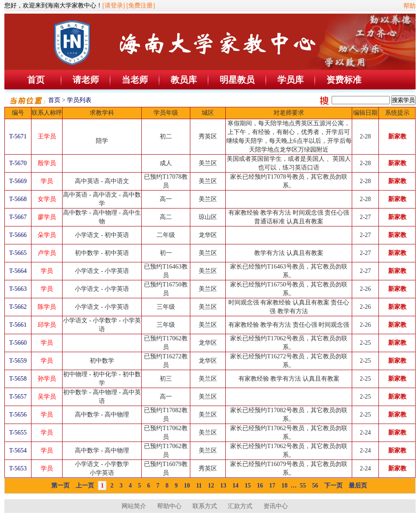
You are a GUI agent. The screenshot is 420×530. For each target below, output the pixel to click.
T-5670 (18, 163)
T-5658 (18, 379)
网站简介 (134, 506)
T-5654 (18, 450)
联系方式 (205, 506)
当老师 (135, 80)
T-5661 (18, 325)
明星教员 (237, 80)
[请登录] (114, 5)
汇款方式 (240, 506)
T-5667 (18, 217)
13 (223, 486)
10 (187, 486)
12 (211, 486)
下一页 (333, 486)
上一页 (85, 486)
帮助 (409, 6)
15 (248, 486)
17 (272, 486)
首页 (36, 80)
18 (284, 486)
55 (303, 486)
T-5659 (18, 361)
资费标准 (344, 80)
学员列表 (79, 100)
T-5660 (18, 343)
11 (199, 486)
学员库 (290, 80)
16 (260, 486)
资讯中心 (276, 506)
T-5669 (18, 181)
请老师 (86, 80)
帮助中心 (169, 506)
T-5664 (18, 271)
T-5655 (18, 433)
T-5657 (18, 397)
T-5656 (18, 415)
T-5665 (18, 253)
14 (235, 486)
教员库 (184, 80)
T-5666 (18, 235)
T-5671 (18, 136)
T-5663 (18, 289)
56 (315, 486)
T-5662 (18, 307)
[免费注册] (141, 5)
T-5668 (18, 199)
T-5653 (18, 468)
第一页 (60, 486)
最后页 (358, 486)
